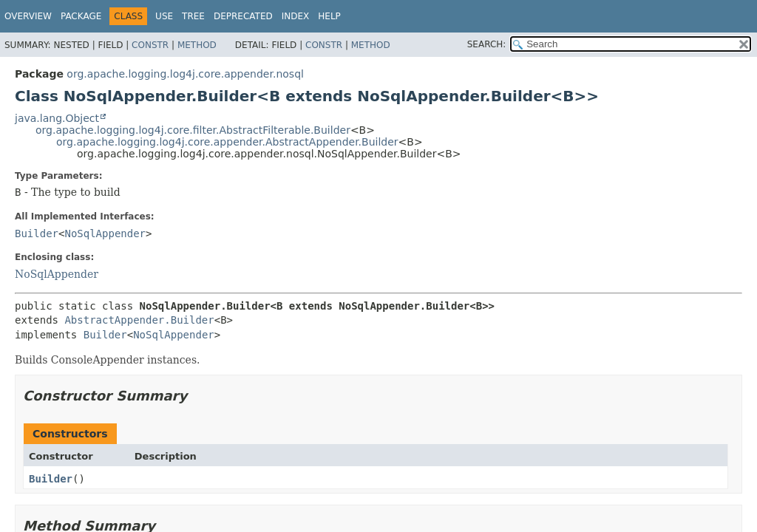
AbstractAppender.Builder (139, 320)
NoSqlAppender (105, 233)
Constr (150, 45)
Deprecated (243, 16)
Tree (193, 16)
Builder (37, 233)
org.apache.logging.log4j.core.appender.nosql (185, 74)
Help (329, 16)
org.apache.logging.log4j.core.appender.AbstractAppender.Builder (227, 142)
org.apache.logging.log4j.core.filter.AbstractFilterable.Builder (193, 130)
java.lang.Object (57, 118)
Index (296, 16)
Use (164, 16)
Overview (28, 16)
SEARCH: (487, 44)
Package (81, 16)
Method (197, 45)
